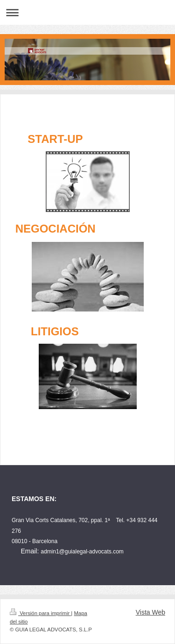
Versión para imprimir (40, 613)
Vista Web (150, 612)
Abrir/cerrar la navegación (87, 12)
